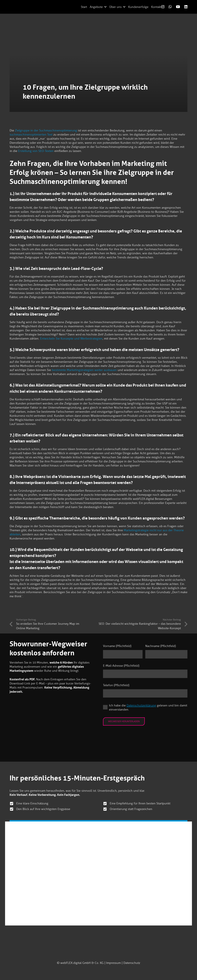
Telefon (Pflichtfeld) (116, 685)
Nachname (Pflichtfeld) (161, 646)
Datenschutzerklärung (141, 705)
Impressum (113, 963)
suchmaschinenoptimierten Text (31, 135)
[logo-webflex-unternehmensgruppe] (57, 7)
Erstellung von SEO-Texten (36, 151)
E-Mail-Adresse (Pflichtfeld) (121, 666)
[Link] (163, 7)
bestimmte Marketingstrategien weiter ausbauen (84, 370)
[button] (105, 7)
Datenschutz (132, 963)
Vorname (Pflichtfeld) (117, 646)
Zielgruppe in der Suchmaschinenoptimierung (46, 130)
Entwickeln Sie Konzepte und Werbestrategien (71, 339)
